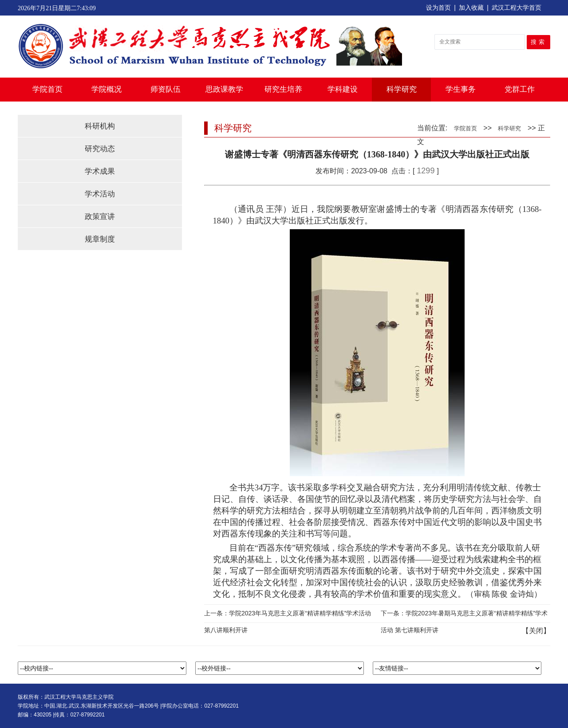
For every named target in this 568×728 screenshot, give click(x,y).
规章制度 (100, 239)
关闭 (536, 631)
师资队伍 (166, 89)
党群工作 (520, 89)
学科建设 (343, 89)
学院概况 (106, 89)
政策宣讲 (100, 217)
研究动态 (100, 149)
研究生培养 (283, 89)
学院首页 (47, 89)
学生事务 (461, 89)
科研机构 (100, 126)
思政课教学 (224, 89)
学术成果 (100, 171)
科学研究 (402, 89)
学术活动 (100, 194)
